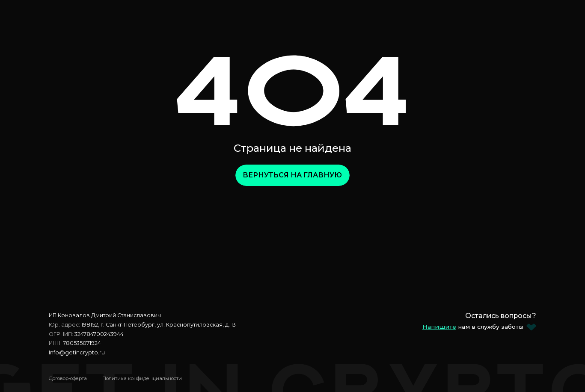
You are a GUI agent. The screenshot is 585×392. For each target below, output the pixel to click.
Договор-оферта (68, 378)
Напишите (439, 327)
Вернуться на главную (292, 175)
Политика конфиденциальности (142, 378)
